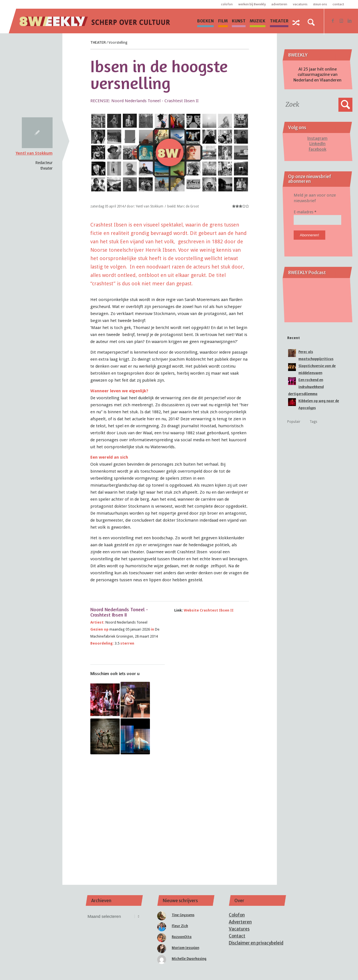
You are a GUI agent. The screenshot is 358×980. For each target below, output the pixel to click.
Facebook (318, 149)
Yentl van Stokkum (34, 153)
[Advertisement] (170, 812)
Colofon (227, 4)
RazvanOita (182, 937)
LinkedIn (317, 144)
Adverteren (279, 4)
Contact (338, 4)
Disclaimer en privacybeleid (256, 943)
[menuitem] (206, 21)
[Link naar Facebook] (333, 21)
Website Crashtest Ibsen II (209, 610)
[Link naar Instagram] (341, 21)
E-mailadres (305, 212)
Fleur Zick (180, 926)
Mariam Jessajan (185, 948)
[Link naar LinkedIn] (350, 21)
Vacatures (300, 4)
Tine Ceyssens (183, 915)
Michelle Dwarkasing (189, 958)
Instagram (317, 138)
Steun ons (320, 4)
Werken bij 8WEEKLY (252, 4)
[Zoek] (311, 22)
